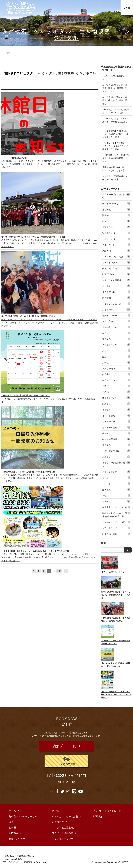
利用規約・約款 (116, 534)
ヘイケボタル (53, 31)
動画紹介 (98, 815)
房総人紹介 (116, 251)
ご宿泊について (116, 345)
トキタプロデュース (116, 304)
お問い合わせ (116, 321)
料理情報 (116, 404)
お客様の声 (116, 309)
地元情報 (116, 286)
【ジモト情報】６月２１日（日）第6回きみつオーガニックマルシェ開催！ (115, 134)
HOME (7, 53)
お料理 (116, 362)
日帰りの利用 (116, 368)
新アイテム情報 (116, 427)
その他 (116, 392)
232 (59, 571)
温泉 (116, 356)
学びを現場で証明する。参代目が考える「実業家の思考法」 (115, 100)
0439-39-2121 (71, 774)
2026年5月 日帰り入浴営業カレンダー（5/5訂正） (116, 111)
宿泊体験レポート (116, 233)
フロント (116, 484)
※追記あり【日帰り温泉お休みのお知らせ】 (115, 178)
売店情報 (116, 410)
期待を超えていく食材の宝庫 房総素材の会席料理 (116, 515)
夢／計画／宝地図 (116, 268)
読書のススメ (116, 215)
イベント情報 (116, 415)
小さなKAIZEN (116, 292)
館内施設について (116, 380)
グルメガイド (116, 245)
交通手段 (116, 374)
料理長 (116, 495)
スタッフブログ (116, 472)
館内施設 (116, 333)
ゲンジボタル (86, 73)
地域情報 (116, 457)
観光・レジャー (116, 315)
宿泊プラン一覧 (65, 745)
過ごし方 (57, 809)
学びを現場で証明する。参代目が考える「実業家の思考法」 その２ (115, 88)
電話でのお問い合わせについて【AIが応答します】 (115, 169)
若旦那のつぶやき (116, 203)
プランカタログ (116, 528)
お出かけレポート (116, 239)
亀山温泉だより (116, 398)
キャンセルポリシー (63, 837)
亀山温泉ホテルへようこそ (116, 507)
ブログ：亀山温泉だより (65, 826)
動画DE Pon (116, 274)
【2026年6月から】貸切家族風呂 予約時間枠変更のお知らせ (116, 158)
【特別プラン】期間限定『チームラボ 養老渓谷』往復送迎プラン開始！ (115, 146)
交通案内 (116, 339)
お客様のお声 (116, 421)
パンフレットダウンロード (107, 809)
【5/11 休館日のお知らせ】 (114, 78)
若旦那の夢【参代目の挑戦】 (116, 196)
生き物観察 (95, 31)
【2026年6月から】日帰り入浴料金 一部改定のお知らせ (116, 122)
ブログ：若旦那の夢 (63, 831)
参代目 (116, 478)
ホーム (12, 809)
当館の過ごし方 (116, 327)
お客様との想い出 (116, 262)
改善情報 (116, 433)
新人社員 (116, 490)
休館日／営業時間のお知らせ (116, 464)
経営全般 (116, 209)
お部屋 (116, 351)
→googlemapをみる (13, 857)
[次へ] (66, 571)
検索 (103, 543)
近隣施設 (116, 386)
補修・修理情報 (116, 439)
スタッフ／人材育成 (116, 280)
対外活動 (116, 298)
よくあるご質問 (67, 759)
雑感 (116, 221)
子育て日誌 (116, 227)
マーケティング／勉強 (116, 256)
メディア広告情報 (116, 451)
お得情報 (116, 501)
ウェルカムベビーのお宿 (116, 522)
